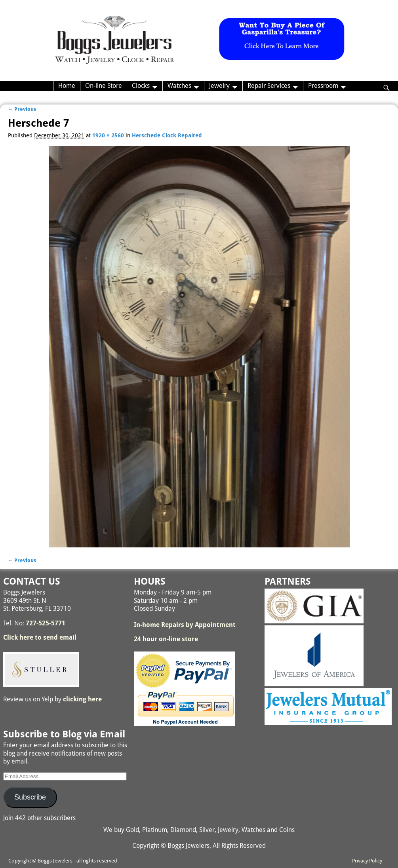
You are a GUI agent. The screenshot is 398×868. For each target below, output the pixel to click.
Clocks (141, 86)
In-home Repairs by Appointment (185, 625)
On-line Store (104, 86)
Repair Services (269, 86)
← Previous (22, 109)
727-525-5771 (46, 623)
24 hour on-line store (166, 639)
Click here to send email (40, 637)
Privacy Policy (367, 861)
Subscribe (30, 797)
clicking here (82, 699)
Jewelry (219, 86)
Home (67, 86)
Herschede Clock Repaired (167, 135)
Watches (179, 86)
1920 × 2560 (108, 135)
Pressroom (323, 86)
